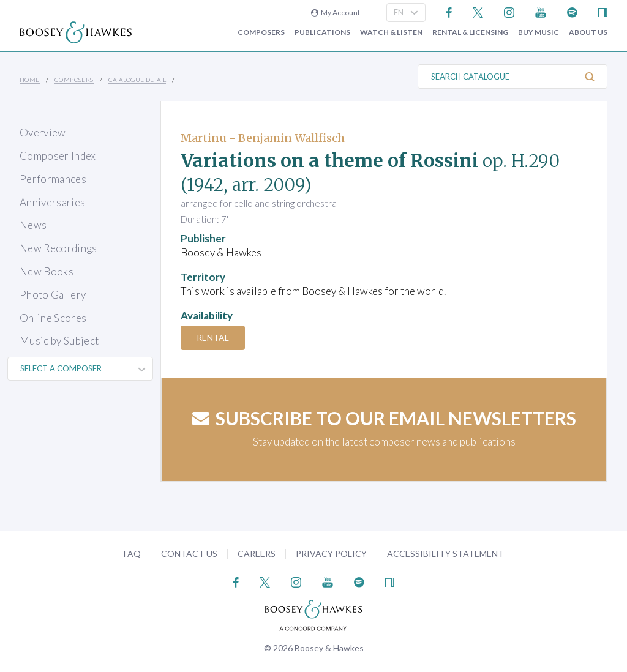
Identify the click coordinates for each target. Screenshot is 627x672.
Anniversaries (52, 202)
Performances (53, 179)
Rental (213, 338)
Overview (43, 133)
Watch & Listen (391, 32)
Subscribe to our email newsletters (384, 418)
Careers (257, 554)
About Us (588, 32)
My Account (336, 13)
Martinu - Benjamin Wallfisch (263, 138)
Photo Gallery (53, 295)
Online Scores (53, 318)
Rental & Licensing (470, 32)
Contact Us (189, 554)
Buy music (539, 32)
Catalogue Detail (137, 80)
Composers (261, 32)
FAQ (132, 554)
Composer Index (58, 156)
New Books (47, 271)
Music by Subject (59, 341)
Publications (322, 32)
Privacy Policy (331, 554)
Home (30, 80)
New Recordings (58, 248)
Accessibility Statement (445, 554)
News (33, 225)
